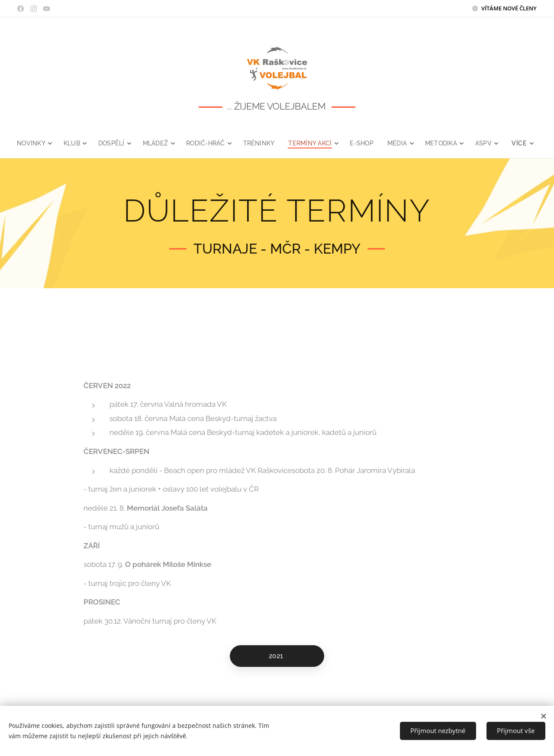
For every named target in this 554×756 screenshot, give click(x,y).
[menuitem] (48, 143)
